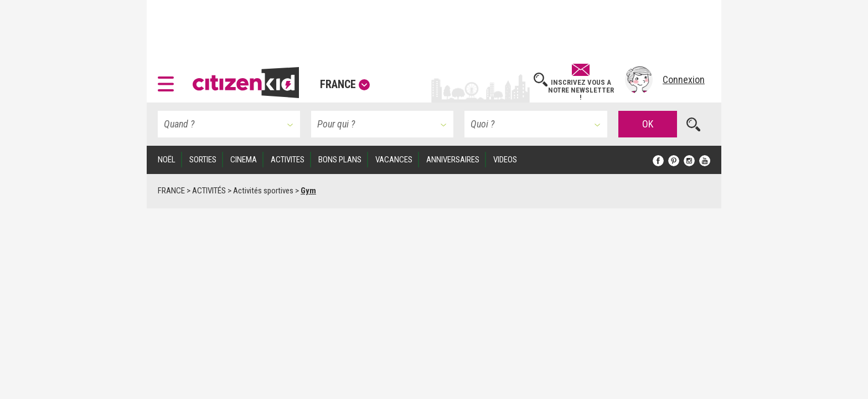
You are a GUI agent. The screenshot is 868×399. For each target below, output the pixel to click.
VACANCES (394, 160)
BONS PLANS (340, 160)
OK (648, 124)
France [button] (345, 84)
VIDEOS (505, 160)
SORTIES (203, 160)
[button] (169, 80)
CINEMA (244, 160)
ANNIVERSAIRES (453, 160)
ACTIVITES (288, 160)
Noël (167, 160)
